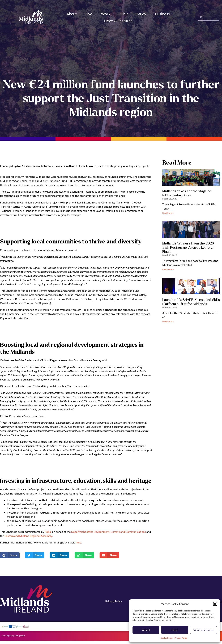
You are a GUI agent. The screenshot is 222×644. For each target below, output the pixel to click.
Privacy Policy (181, 638)
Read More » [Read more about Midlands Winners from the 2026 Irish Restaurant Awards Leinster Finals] (168, 272)
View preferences (203, 630)
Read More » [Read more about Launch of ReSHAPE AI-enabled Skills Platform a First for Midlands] (168, 325)
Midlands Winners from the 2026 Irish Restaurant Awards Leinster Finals (188, 251)
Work (106, 14)
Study (141, 14)
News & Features (119, 21)
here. (79, 546)
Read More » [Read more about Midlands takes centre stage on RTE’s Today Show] (168, 216)
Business (163, 14)
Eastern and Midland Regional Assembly (28, 539)
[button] (215, 604)
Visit (124, 14)
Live (89, 14)
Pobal (48, 535)
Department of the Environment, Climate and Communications (108, 535)
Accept (146, 630)
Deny (175, 630)
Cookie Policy (167, 638)
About (72, 14)
